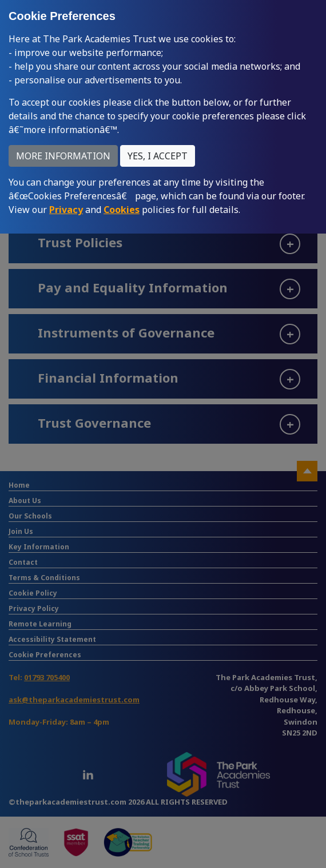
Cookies (122, 210)
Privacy (66, 210)
